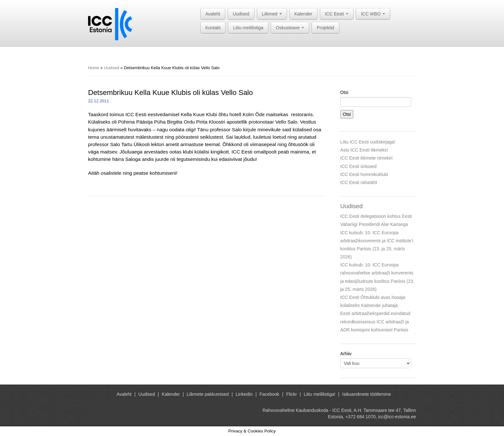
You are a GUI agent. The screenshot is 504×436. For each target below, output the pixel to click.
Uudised (241, 14)
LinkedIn (244, 394)
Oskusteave (290, 28)
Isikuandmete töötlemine (367, 394)
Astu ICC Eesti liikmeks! (364, 150)
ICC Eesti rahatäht (359, 182)
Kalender (303, 14)
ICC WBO (373, 14)
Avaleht (213, 14)
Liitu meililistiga (248, 28)
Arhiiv (346, 354)
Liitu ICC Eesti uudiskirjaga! (368, 142)
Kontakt (213, 28)
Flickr (291, 394)
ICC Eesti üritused (359, 166)
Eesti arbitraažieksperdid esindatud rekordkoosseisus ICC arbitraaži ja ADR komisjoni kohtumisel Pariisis (375, 321)
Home (94, 68)
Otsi (344, 92)
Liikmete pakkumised (208, 394)
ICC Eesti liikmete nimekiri (367, 158)
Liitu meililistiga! (319, 394)
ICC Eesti (337, 14)
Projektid (325, 28)
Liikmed (272, 14)
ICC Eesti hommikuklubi (364, 174)
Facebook (269, 394)
